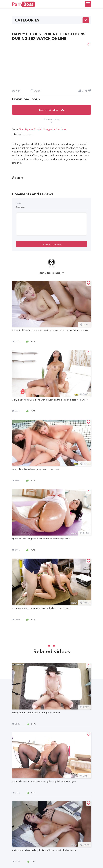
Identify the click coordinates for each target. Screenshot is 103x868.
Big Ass (29, 129)
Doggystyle (49, 129)
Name (19, 203)
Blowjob (38, 129)
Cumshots (61, 129)
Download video (52, 110)
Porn (23, 4)
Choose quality (52, 121)
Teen (22, 129)
